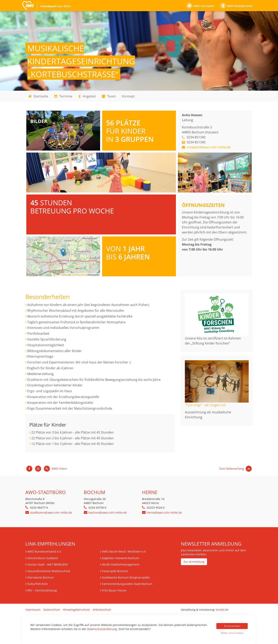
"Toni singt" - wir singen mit (205, 405)
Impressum (33, 610)
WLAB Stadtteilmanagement (121, 564)
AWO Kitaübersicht (240, 6)
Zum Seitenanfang (236, 469)
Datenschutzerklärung (102, 629)
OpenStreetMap (79, 275)
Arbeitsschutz (102, 610)
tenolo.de (222, 610)
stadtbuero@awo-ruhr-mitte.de (51, 513)
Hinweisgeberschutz (76, 610)
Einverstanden (232, 626)
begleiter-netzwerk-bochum (121, 558)
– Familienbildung (42, 590)
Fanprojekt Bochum (115, 571)
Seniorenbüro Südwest (43, 558)
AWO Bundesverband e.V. (44, 551)
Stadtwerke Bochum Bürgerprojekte (126, 577)
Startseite (38, 96)
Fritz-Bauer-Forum (114, 590)
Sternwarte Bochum (41, 577)
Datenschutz (52, 610)
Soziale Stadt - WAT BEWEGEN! (48, 564)
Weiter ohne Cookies (232, 633)
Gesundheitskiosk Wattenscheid (49, 571)
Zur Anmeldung (194, 562)
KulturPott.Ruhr (38, 584)
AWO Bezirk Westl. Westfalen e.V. (124, 551)
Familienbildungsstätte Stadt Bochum (127, 584)
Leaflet (64, 275)
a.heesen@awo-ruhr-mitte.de (209, 147)
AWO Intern (56, 469)
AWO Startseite (204, 6)
